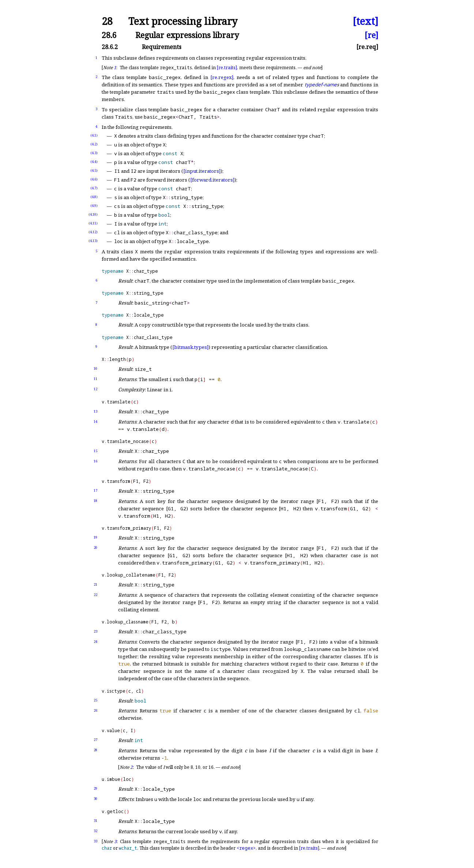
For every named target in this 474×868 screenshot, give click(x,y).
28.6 (109, 35)
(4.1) (94, 135)
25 (95, 700)
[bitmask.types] (190, 347)
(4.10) (93, 214)
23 (95, 631)
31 (95, 821)
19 (95, 537)
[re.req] (367, 47)
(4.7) (94, 188)
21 (95, 584)
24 (95, 642)
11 (95, 379)
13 (95, 411)
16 (95, 461)
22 (95, 595)
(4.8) (94, 197)
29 (95, 788)
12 (95, 389)
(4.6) (94, 179)
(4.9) (94, 206)
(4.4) (94, 162)
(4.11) (93, 223)
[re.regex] (222, 77)
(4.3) (94, 153)
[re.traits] (227, 68)
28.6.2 (110, 47)
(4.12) (93, 232)
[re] (371, 35)
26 (95, 710)
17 (95, 490)
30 (95, 799)
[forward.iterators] (212, 180)
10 (95, 368)
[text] (365, 21)
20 (95, 547)
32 (95, 831)
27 (95, 740)
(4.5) (94, 170)
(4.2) (94, 144)
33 (95, 841)
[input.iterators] (202, 171)
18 (95, 501)
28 (107, 21)
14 (95, 422)
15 (95, 451)
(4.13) (93, 241)
